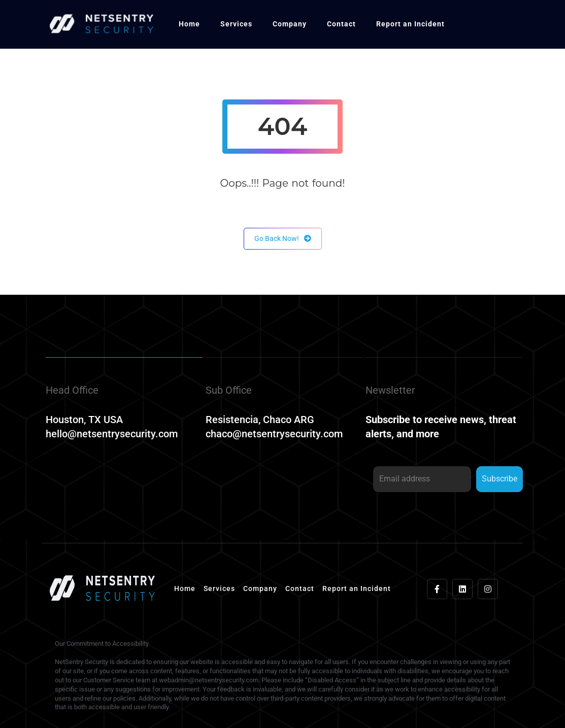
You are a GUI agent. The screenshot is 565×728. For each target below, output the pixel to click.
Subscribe (500, 479)
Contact (341, 24)
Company (290, 24)
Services (236, 24)
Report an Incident (410, 24)
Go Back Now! (283, 239)
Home (189, 24)
